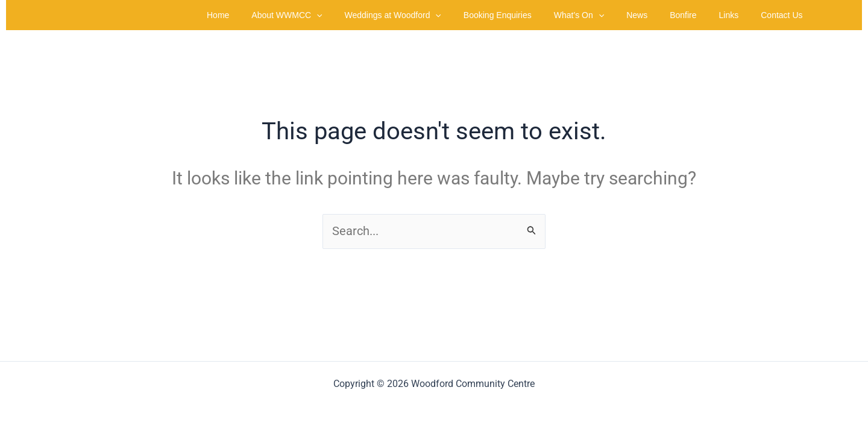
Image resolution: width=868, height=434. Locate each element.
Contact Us (785, 15)
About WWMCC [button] (328, 15)
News (656, 15)
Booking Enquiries (527, 15)
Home (264, 15)
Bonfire (697, 15)
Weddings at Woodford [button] (428, 15)
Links (737, 15)
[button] (357, 15)
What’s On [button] (603, 15)
